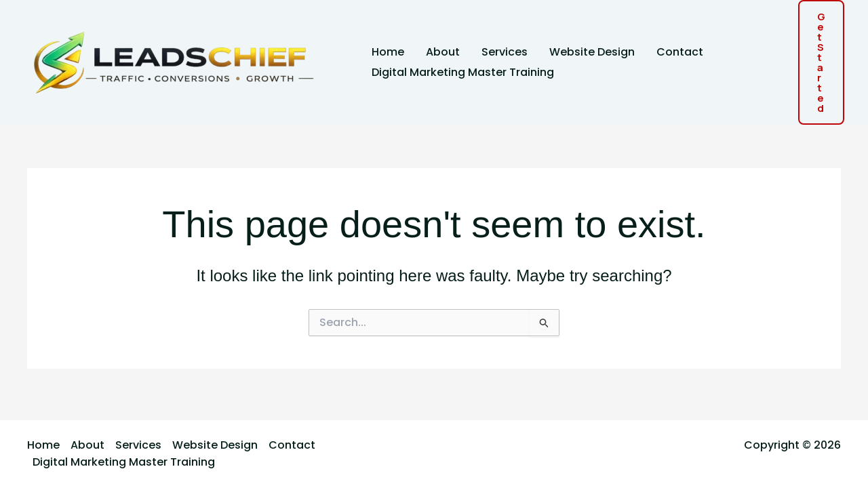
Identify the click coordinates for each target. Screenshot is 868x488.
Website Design (592, 52)
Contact (680, 52)
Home (388, 52)
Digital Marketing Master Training (463, 72)
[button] (821, 62)
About (443, 52)
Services (505, 52)
